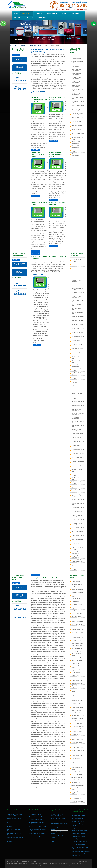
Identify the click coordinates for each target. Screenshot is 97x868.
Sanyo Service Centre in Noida (78, 454)
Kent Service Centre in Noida (77, 374)
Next (85, 31)
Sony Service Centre (77, 732)
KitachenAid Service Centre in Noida (76, 382)
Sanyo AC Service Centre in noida (76, 130)
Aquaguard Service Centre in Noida (76, 557)
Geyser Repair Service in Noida (15, 837)
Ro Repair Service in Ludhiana (58, 821)
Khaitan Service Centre (77, 663)
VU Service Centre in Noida (77, 512)
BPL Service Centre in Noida (77, 269)
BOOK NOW (20, 68)
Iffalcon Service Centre (77, 643)
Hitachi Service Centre (77, 635)
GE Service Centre (76, 616)
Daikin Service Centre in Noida (78, 293)
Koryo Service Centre (77, 670)
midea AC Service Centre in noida (76, 155)
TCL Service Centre (76, 737)
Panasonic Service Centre (76, 704)
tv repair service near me (78, 833)
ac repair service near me (78, 816)
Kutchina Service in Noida (76, 390)
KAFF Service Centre (77, 651)
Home (16, 13)
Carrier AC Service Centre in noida (76, 70)
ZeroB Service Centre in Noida (77, 528)
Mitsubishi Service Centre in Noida (76, 410)
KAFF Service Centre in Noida (77, 361)
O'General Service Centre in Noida (76, 418)
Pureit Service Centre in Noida (77, 438)
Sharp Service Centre (77, 724)
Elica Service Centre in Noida (77, 301)
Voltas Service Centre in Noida (77, 508)
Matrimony (18, 18)
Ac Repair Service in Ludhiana (58, 818)
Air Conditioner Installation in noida (76, 58)
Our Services (27, 13)
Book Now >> (16, 55)
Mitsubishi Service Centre (76, 687)
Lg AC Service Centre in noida (77, 102)
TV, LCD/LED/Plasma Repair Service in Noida (15, 815)
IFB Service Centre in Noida (77, 345)
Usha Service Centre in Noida (77, 487)
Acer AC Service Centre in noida (77, 138)
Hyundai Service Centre (77, 638)
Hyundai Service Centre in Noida (77, 341)
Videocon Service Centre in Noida (78, 500)
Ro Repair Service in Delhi (36, 817)
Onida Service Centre (77, 698)
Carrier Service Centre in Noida (78, 273)
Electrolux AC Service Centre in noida (77, 82)
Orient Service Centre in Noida (77, 426)
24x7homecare (32, 861)
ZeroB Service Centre (77, 772)
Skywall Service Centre (77, 729)
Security (64, 13)
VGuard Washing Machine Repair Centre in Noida (77, 495)
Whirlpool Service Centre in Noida (78, 520)
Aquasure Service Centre (78, 796)
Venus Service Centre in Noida (78, 491)
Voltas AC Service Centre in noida (76, 142)
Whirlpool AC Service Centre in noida (77, 146)
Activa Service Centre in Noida (77, 536)
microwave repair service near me (81, 831)
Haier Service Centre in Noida (77, 321)
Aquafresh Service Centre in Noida (76, 552)
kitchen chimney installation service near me (79, 855)
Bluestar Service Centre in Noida (77, 261)
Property (39, 13)
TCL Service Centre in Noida (77, 479)
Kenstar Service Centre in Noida (77, 370)
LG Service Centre (76, 675)
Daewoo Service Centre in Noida (77, 289)
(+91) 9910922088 (20, 88)
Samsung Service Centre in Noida (78, 446)
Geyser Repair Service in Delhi (37, 833)
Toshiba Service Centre (77, 740)
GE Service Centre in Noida (77, 309)
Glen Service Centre (77, 619)
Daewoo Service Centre (77, 602)
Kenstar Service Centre (77, 658)
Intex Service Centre (77, 648)
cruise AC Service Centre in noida (78, 151)
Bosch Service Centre (77, 584)
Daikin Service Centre (77, 604)
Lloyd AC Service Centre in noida (78, 106)
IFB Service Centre (76, 640)
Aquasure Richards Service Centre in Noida (77, 561)
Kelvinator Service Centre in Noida (76, 366)
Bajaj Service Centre (77, 799)
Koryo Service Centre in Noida (77, 386)
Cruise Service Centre (77, 599)
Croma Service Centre (77, 592)
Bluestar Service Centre (77, 581)
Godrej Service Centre (77, 622)
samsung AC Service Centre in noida (77, 126)
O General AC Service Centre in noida (77, 114)
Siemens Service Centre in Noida (78, 462)
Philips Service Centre (77, 707)
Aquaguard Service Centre (76, 793)
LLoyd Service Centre (77, 681)
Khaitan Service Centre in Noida (77, 378)
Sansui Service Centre (77, 718)
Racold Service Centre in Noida (78, 442)
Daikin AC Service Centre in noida (76, 78)
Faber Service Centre (77, 614)
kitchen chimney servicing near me (81, 851)
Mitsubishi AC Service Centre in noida (77, 110)
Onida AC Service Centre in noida (78, 118)
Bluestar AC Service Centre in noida (76, 66)
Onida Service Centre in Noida (77, 422)
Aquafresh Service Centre (76, 788)
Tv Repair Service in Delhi (36, 820)
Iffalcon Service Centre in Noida (78, 349)
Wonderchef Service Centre (77, 768)
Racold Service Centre (77, 713)
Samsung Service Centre (78, 715)
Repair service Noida (21, 46)
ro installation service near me (80, 842)
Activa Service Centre (77, 777)
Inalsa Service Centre (77, 646)
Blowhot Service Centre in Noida (77, 569)
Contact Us (30, 18)
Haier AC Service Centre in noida (78, 90)
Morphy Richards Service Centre (78, 691)
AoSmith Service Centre (77, 785)
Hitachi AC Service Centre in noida (76, 94)
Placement (75, 13)
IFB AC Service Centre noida (77, 98)
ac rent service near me (78, 821)
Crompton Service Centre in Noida (76, 281)
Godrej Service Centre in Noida (78, 317)
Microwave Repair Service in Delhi (38, 826)
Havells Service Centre (77, 627)
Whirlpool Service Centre (78, 765)
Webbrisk (87, 861)
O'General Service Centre (76, 695)
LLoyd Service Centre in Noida (77, 402)
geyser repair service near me (80, 844)
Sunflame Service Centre (78, 734)
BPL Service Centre (76, 587)
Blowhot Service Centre (77, 801)
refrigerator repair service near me (81, 828)
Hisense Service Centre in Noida (77, 333)
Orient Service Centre (77, 701)
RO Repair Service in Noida (14, 818)
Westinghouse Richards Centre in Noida (77, 516)
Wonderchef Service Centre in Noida (77, 524)
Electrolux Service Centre (76, 608)
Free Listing (42, 18)
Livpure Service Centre (77, 678)
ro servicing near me (77, 839)
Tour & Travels (52, 13)
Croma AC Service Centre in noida (76, 74)
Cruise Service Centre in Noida (78, 285)
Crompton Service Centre (76, 595)
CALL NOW (20, 59)
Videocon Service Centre (78, 750)
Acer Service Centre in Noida (77, 532)
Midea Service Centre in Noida (77, 406)
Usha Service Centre (77, 742)
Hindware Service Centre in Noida (78, 329)
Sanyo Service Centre (77, 721)
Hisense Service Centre (77, 632)
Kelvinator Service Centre (76, 654)
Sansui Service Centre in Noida (78, 450)
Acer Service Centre (76, 774)
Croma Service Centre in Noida (78, 277)
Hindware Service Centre (78, 630)
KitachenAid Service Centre (76, 667)
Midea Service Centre (77, 683)
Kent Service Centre (76, 660)
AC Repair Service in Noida (35, 46)
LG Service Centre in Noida (77, 394)
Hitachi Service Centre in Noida (78, 337)
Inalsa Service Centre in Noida (77, 353)
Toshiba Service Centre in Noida (77, 483)
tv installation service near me (80, 836)
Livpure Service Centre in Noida (77, 398)
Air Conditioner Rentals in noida (77, 62)
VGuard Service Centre (77, 748)
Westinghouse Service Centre (77, 762)
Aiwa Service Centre (77, 780)
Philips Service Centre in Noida (78, 434)
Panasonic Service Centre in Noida (76, 430)
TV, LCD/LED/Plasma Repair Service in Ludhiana (58, 815)
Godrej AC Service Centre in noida (76, 86)
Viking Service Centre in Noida (77, 504)
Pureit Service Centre (77, 710)
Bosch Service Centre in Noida (78, 265)
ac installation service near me (80, 818)
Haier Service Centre (77, 624)
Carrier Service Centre (77, 589)
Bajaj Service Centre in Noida (77, 565)
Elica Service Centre (77, 611)
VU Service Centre (76, 758)
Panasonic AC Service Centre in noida (77, 122)
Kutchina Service (76, 673)
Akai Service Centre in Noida (77, 544)
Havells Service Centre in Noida (77, 325)
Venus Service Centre (77, 745)
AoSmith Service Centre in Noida (77, 549)
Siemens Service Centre (78, 726)
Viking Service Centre (77, 753)
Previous (12, 31)
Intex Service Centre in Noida (77, 358)
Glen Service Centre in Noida (77, 313)
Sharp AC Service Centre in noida (78, 134)
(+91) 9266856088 (20, 79)
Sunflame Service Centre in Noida (78, 474)
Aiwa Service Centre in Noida (77, 540)
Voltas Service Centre (77, 756)
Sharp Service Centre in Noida (77, 458)
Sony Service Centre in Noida (77, 470)
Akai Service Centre (76, 783)
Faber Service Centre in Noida (77, 305)
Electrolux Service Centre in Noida (76, 297)
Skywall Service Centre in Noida (77, 466)
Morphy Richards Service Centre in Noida (78, 414)
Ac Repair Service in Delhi (36, 814)
